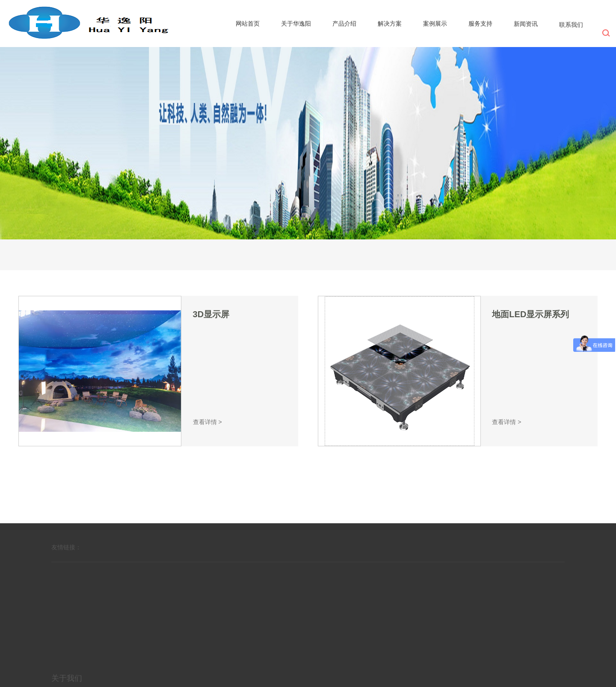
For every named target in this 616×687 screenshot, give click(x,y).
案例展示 (435, 24)
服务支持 (480, 24)
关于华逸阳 (296, 24)
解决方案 (390, 24)
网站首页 (248, 24)
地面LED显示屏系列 (530, 314)
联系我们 (571, 27)
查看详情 (207, 422)
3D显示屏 (211, 314)
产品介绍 (344, 24)
